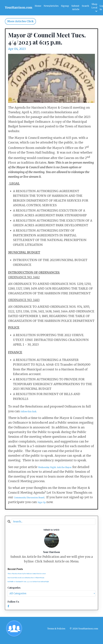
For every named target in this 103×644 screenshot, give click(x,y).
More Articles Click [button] (20, 21)
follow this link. (32, 411)
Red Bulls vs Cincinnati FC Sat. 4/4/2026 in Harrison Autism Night (38, 585)
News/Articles (51, 6)
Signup (65, 6)
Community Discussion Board (36, 497)
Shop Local (95, 8)
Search (86, 6)
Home (38, 6)
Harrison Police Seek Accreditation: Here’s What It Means (35, 580)
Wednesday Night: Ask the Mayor (63, 467)
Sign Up (57, 502)
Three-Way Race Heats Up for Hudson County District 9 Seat (36, 575)
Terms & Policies (56, 632)
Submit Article (76, 8)
